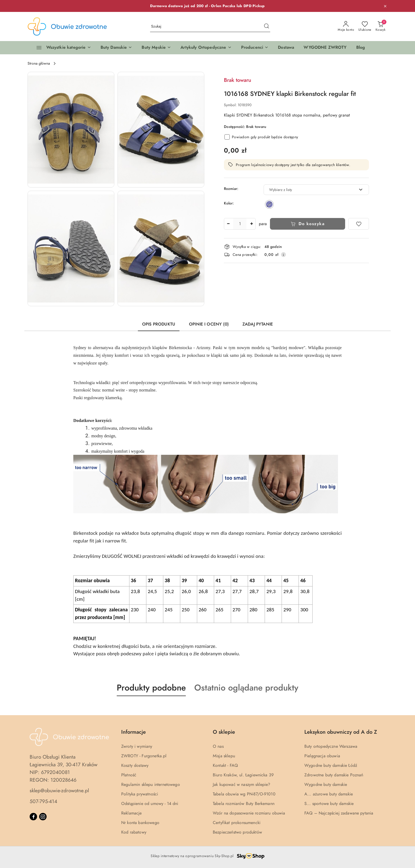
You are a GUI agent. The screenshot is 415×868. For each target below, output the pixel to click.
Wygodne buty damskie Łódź (331, 765)
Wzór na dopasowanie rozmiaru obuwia (249, 813)
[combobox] (316, 190)
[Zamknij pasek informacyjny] (385, 6)
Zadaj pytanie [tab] (258, 324)
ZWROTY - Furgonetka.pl (144, 756)
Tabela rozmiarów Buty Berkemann (244, 804)
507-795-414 (43, 801)
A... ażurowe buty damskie (329, 794)
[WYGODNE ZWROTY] (325, 48)
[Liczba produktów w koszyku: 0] (380, 26)
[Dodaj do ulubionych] (359, 224)
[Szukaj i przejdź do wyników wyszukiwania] (267, 26)
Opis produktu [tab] (159, 324)
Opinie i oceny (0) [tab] (209, 324)
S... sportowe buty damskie (329, 804)
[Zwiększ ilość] (251, 224)
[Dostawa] (286, 48)
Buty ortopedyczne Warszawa (331, 746)
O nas (218, 746)
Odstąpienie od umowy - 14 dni (150, 804)
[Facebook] (33, 817)
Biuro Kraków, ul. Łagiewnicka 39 (243, 775)
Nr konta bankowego (140, 823)
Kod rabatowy (134, 832)
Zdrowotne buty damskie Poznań (334, 775)
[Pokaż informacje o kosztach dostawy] (283, 255)
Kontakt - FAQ (225, 765)
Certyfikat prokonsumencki (237, 823)
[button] (116, 48)
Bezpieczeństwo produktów (237, 832)
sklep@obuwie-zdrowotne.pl (59, 791)
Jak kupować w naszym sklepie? (242, 785)
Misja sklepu (224, 756)
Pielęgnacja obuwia (322, 756)
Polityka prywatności (140, 794)
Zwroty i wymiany (137, 746)
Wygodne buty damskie (326, 785)
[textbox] (310, 190)
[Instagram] (43, 817)
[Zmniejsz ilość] (228, 224)
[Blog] (361, 48)
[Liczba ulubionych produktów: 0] (365, 26)
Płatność (129, 775)
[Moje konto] (346, 26)
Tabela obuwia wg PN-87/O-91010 (244, 794)
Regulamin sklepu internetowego (151, 785)
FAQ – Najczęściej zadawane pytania (339, 813)
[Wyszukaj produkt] (210, 27)
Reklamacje (132, 813)
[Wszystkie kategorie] (61, 48)
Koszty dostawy (135, 765)
